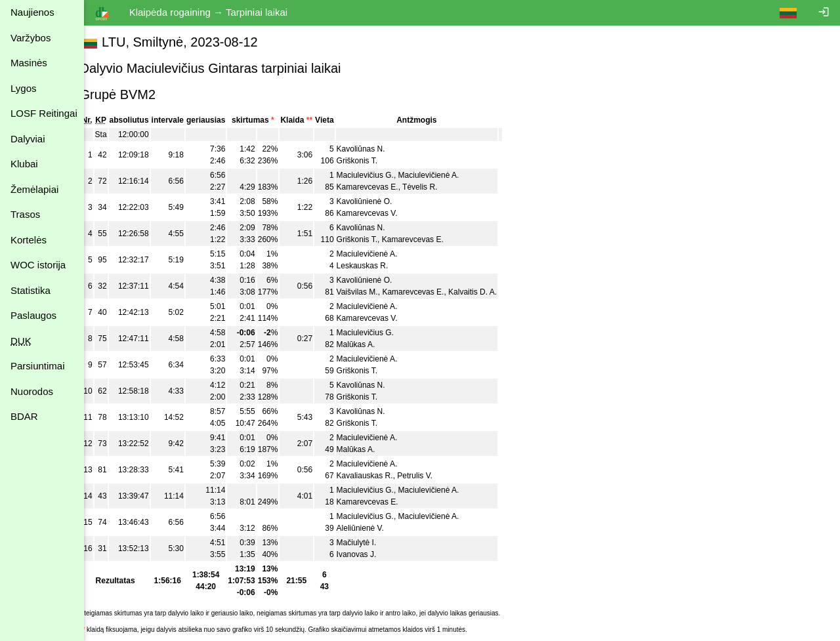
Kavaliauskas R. (379, 476)
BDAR (24, 416)
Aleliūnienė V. (375, 528)
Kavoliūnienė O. (379, 201)
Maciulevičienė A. (443, 175)
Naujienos (32, 12)
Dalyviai (28, 139)
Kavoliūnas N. (375, 149)
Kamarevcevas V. (382, 213)
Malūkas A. (370, 344)
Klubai (24, 164)
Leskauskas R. (377, 266)
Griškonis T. (371, 161)
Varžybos (31, 38)
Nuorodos (32, 391)
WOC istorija (38, 265)
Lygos (23, 88)
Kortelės (29, 240)
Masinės (29, 63)
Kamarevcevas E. (382, 187)
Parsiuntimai (38, 366)
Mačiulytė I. (371, 543)
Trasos (25, 214)
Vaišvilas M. (372, 292)
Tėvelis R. (435, 187)
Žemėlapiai (34, 189)
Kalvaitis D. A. (488, 292)
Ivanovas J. (371, 554)
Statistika (31, 290)
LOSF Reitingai (44, 113)
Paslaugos (33, 315)
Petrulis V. (430, 476)
